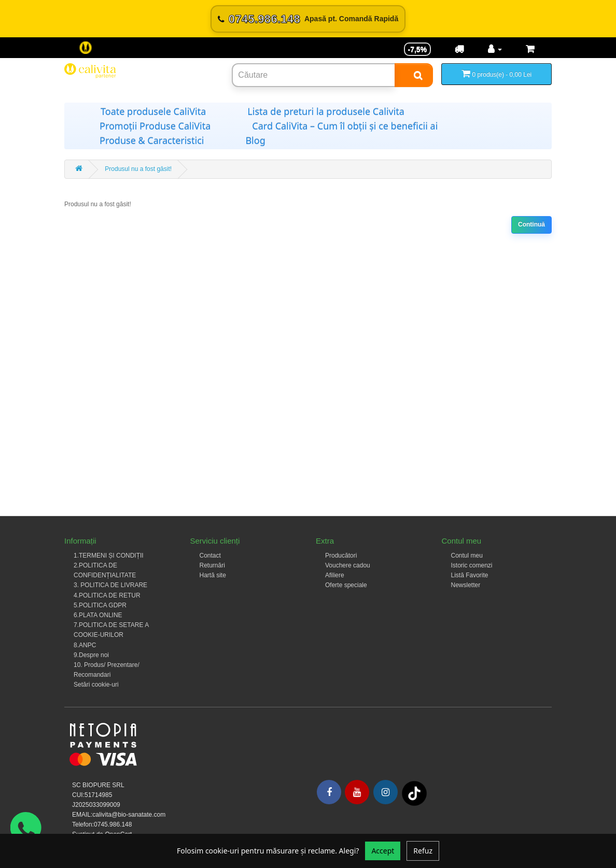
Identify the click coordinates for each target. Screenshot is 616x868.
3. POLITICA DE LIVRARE (110, 585)
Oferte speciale (346, 585)
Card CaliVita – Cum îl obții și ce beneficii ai (345, 126)
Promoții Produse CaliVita (155, 126)
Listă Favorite (470, 575)
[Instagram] (386, 792)
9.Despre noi (91, 655)
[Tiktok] (414, 793)
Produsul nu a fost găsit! (138, 169)
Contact (210, 556)
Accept (383, 851)
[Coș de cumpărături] (530, 49)
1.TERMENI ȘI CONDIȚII (109, 556)
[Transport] (459, 49)
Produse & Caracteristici (152, 140)
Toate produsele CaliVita (153, 111)
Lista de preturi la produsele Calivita (326, 111)
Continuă (531, 224)
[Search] (414, 75)
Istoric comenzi (472, 565)
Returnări (212, 565)
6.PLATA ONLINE (98, 615)
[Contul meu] (495, 49)
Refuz (423, 851)
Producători (341, 556)
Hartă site (213, 575)
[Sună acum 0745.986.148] (308, 19)
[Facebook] (329, 792)
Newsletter (466, 585)
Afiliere (335, 575)
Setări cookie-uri (96, 685)
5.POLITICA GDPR (100, 605)
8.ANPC (85, 645)
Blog (255, 140)
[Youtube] (357, 792)
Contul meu (467, 556)
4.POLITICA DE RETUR (107, 595)
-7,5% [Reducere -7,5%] (418, 49)
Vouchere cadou (348, 565)
